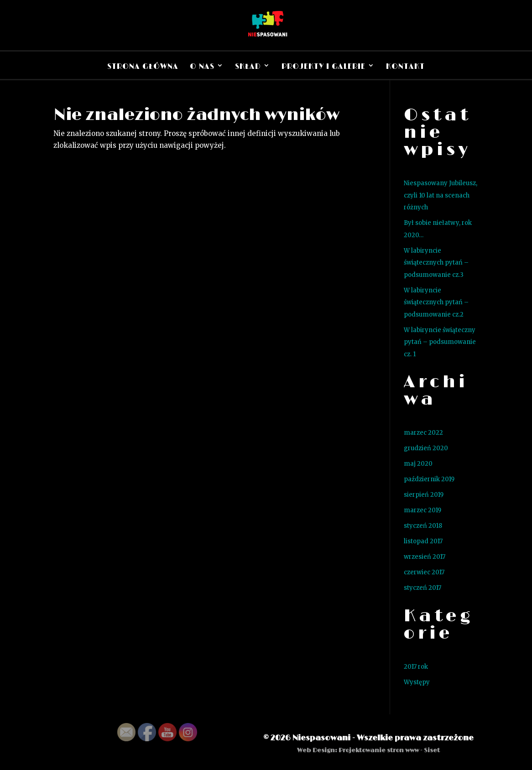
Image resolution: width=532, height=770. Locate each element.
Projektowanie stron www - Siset (389, 750)
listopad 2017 (423, 541)
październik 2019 (429, 479)
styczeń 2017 (422, 588)
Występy (417, 682)
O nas (202, 67)
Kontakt (405, 67)
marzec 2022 (423, 433)
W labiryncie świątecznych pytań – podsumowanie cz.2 (436, 302)
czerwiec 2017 (424, 572)
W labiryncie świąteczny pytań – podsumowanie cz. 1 (440, 342)
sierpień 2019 (424, 495)
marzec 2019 (422, 510)
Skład (248, 67)
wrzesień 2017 (425, 557)
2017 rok (416, 667)
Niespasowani (321, 738)
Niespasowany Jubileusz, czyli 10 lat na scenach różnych (441, 195)
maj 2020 (418, 464)
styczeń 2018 (423, 526)
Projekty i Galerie (323, 67)
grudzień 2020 (426, 448)
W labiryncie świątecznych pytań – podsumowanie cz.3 (436, 263)
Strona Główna (143, 67)
